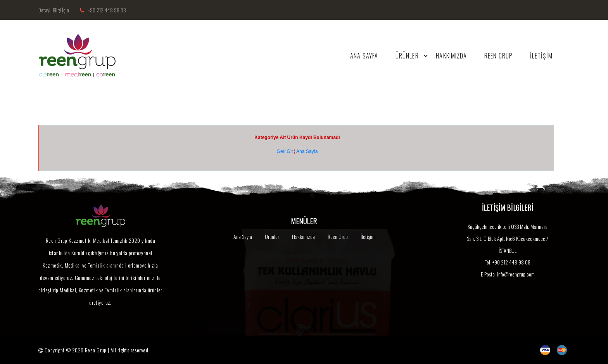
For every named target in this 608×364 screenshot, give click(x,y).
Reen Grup (338, 236)
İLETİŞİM (541, 56)
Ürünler (272, 236)
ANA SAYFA (363, 56)
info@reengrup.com (516, 274)
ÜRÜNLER (412, 56)
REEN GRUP (498, 56)
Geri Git (285, 151)
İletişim (368, 236)
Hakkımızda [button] (451, 56)
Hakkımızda (303, 236)
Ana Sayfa (307, 151)
